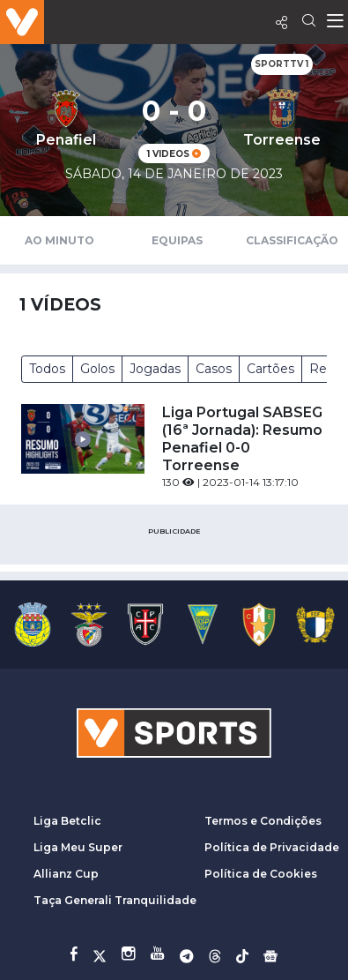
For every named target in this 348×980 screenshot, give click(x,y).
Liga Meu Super (78, 847)
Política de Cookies (261, 874)
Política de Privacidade (272, 847)
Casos (214, 369)
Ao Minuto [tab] (59, 240)
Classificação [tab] (292, 240)
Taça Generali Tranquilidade (115, 900)
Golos (97, 369)
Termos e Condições (263, 821)
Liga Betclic (67, 821)
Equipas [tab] (177, 240)
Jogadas (155, 369)
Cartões (270, 369)
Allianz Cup (66, 874)
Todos (47, 369)
